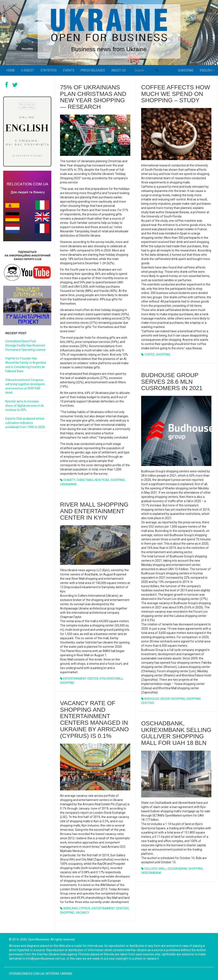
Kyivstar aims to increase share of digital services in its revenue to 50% (25, 406)
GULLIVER (151, 869)
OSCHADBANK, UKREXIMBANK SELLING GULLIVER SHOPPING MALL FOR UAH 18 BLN (176, 733)
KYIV (103, 679)
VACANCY (82, 913)
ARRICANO (70, 908)
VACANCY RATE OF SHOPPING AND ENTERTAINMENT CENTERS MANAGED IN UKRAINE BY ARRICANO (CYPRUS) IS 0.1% (94, 719)
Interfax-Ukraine (59, 974)
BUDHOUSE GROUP (157, 699)
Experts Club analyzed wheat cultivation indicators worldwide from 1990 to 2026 (25, 423)
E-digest (28, 70)
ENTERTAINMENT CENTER (81, 679)
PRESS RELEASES (93, 70)
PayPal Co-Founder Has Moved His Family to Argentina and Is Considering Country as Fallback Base (26, 365)
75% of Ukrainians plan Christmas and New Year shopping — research (93, 97)
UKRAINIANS (68, 484)
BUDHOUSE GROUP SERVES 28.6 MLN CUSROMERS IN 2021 (172, 382)
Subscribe (186, 70)
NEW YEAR (102, 480)
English (207, 70)
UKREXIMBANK (151, 873)
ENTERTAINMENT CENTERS (110, 908)
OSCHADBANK (177, 869)
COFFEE (150, 355)
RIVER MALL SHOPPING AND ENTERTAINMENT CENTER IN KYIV (94, 511)
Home (11, 70)
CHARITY (69, 480)
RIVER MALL (115, 679)
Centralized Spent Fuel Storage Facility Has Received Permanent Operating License (25, 345)
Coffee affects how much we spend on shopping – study (176, 94)
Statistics (49, 70)
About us (118, 70)
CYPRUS (85, 908)
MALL (162, 869)
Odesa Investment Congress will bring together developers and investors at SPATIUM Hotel (25, 386)
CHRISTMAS (85, 480)
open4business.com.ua (27, 974)
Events (69, 70)
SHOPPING (118, 480)
